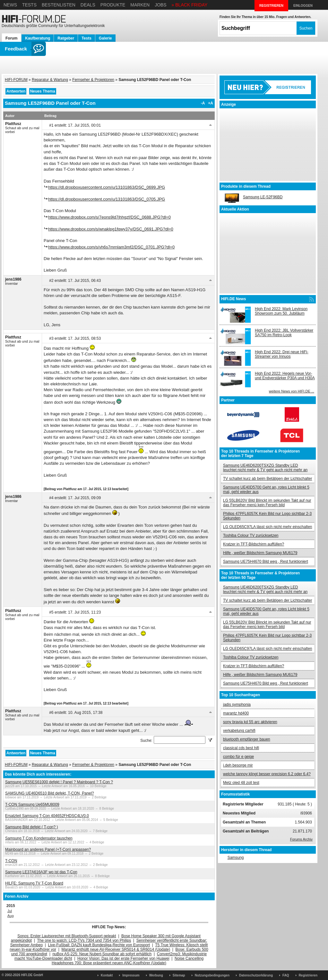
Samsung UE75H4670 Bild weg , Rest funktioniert (266, 562)
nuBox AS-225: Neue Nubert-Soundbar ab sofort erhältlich (102, 954)
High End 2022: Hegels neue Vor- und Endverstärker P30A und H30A (285, 376)
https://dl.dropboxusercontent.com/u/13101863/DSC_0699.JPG (107, 187)
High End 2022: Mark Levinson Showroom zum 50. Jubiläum (281, 311)
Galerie (105, 38)
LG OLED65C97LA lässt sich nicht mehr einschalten (268, 527)
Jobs (161, 5)
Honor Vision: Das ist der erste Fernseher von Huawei (123, 958)
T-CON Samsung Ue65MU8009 (32, 805)
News (10, 5)
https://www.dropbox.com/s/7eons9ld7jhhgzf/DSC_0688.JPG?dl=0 (109, 217)
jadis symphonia (237, 705)
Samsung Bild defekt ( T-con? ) (32, 827)
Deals (88, 5)
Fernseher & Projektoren (93, 80)
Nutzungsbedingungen (212, 975)
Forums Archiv (301, 839)
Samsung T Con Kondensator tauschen (39, 838)
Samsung (236, 858)
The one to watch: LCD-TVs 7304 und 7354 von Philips (84, 940)
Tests (29, 5)
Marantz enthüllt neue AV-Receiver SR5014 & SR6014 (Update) (116, 949)
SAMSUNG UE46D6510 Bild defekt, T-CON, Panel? (50, 793)
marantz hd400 (236, 713)
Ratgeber (66, 38)
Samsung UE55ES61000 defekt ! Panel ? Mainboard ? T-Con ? (59, 782)
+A (211, 103)
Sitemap (179, 975)
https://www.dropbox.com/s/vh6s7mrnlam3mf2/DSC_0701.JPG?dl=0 (111, 247)
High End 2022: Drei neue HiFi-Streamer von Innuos (282, 354)
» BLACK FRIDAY (190, 5)
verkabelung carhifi (239, 731)
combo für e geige (238, 757)
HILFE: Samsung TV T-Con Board (34, 883)
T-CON (11, 861)
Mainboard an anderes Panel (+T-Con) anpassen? (48, 850)
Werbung (156, 975)
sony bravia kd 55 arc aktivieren (250, 722)
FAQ (286, 975)
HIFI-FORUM (16, 80)
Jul (10, 911)
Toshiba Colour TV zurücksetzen (251, 535)
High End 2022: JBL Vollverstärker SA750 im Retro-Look (284, 333)
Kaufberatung (38, 38)
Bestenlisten (59, 5)
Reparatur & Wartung (50, 80)
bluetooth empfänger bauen (247, 739)
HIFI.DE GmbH (32, 975)
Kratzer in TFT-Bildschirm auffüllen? (254, 544)
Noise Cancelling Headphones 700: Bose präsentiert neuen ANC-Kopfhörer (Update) (128, 961)
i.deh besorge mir (238, 765)
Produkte (113, 5)
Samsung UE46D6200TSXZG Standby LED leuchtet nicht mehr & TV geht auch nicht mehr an (265, 468)
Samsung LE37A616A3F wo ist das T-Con (41, 872)
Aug (11, 916)
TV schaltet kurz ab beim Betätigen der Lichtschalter (268, 479)
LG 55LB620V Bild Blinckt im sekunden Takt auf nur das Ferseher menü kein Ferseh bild (267, 503)
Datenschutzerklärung (256, 975)
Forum (11, 38)
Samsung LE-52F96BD (263, 197)
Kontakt (107, 975)
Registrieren (308, 975)
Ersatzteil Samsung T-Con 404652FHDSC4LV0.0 (47, 816)
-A (203, 103)
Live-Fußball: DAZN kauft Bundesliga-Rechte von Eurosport (99, 945)
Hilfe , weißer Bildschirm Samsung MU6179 (260, 553)
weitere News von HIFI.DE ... (292, 391)
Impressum (131, 975)
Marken (140, 5)
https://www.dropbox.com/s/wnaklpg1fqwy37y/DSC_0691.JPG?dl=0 (111, 229)
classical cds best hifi (241, 748)
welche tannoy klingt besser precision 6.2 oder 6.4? (267, 774)
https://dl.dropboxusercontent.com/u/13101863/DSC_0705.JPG (107, 199)
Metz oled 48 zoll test (241, 783)
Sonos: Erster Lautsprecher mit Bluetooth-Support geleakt (67, 936)
